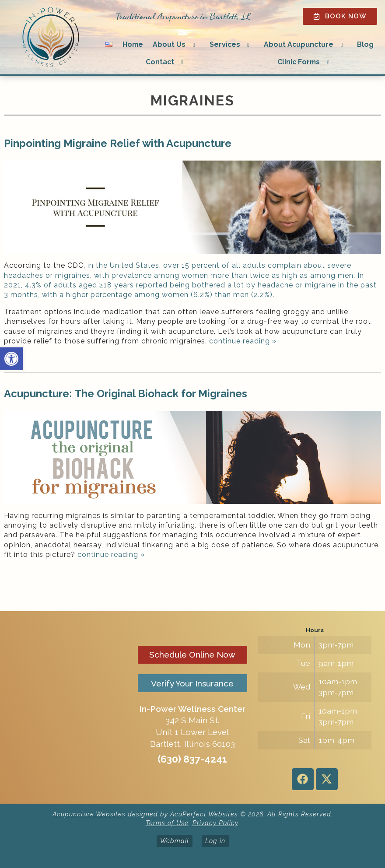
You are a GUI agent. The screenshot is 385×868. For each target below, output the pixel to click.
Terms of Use (167, 823)
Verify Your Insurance (192, 683)
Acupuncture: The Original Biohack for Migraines (126, 394)
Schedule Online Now (192, 654)
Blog (365, 44)
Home (133, 44)
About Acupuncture (299, 44)
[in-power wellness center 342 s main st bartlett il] (70, 707)
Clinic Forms (299, 62)
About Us (169, 44)
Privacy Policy (215, 823)
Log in (215, 841)
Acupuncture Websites (89, 814)
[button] (11, 359)
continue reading (243, 341)
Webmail (175, 841)
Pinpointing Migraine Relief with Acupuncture (118, 143)
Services (225, 44)
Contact (160, 62)
